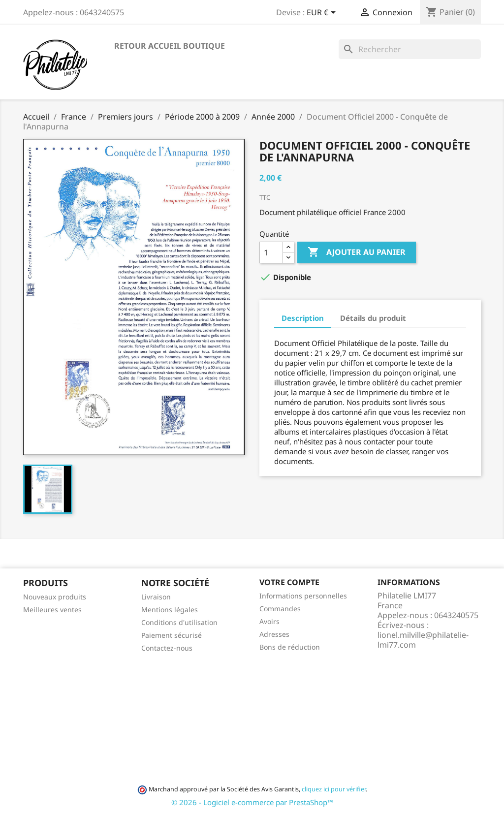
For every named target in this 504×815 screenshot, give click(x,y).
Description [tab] (303, 318)
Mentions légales (170, 610)
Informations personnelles (303, 596)
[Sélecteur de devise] (323, 13)
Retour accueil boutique (170, 46)
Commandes (280, 609)
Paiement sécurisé (172, 635)
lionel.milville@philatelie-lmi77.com (423, 640)
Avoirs (269, 621)
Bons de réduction (290, 647)
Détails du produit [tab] (373, 318)
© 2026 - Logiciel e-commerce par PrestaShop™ (252, 802)
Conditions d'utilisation (179, 622)
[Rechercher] (410, 49)
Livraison (156, 597)
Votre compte (289, 582)
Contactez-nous (167, 648)
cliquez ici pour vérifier (334, 789)
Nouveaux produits (55, 597)
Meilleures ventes (52, 610)
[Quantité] (271, 252)
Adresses (274, 634)
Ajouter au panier (357, 252)
